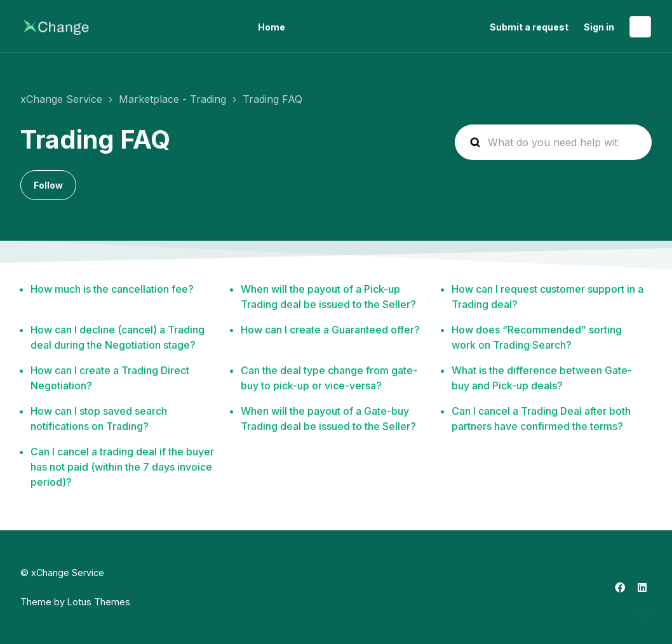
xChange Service (61, 99)
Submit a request (529, 27)
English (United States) (640, 27)
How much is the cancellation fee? (112, 289)
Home (272, 27)
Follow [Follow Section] (48, 185)
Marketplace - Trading (172, 99)
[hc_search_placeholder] (553, 142)
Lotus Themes (99, 602)
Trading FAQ (272, 99)
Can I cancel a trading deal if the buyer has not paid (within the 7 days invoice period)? (122, 467)
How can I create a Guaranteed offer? (330, 330)
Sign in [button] (599, 27)
